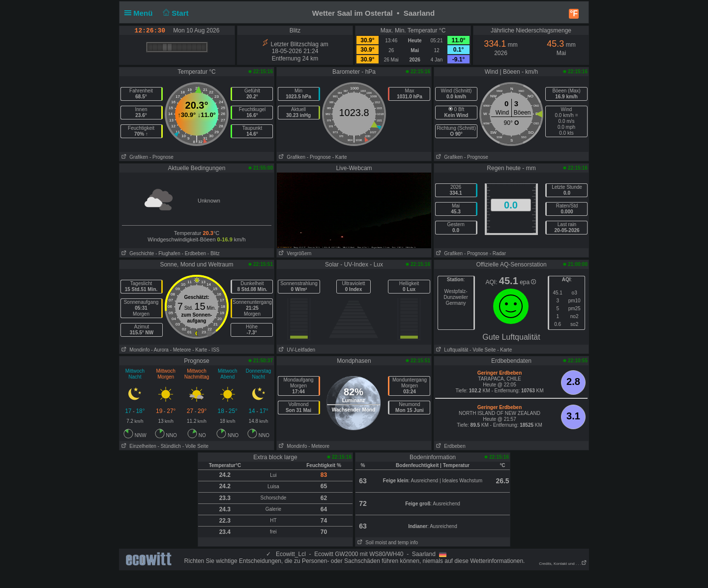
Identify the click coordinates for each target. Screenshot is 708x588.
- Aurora (160, 350)
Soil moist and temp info (387, 543)
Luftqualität (451, 350)
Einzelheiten (138, 446)
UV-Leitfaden (296, 350)
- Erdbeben (194, 253)
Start (175, 13)
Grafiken (134, 157)
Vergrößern (294, 253)
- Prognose (162, 157)
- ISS (214, 350)
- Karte (340, 157)
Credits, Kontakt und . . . (563, 564)
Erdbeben (450, 446)
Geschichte (137, 253)
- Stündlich (169, 446)
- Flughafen (168, 253)
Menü (141, 13)
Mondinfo (134, 350)
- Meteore (181, 350)
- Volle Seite (483, 350)
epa (528, 282)
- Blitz (214, 253)
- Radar (498, 253)
